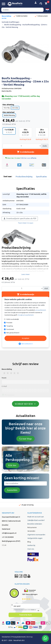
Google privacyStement (26, 315)
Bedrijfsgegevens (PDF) (11, 541)
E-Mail (4, 386)
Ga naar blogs (25, 439)
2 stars (8, 373)
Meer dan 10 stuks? (21, 158)
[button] (47, 10)
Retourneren (32, 527)
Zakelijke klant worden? (36, 520)
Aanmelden (12, 490)
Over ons (31, 549)
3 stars (11, 373)
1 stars (5, 373)
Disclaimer (6, 637)
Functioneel (10, 329)
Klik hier (12, 465)
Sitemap (30, 637)
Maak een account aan (36, 517)
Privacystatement (18, 637)
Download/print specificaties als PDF (20, 219)
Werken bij (31, 545)
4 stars (15, 373)
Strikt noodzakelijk (13, 319)
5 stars (18, 373)
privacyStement (41, 310)
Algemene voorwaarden (36, 535)
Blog (29, 542)
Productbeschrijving (24, 177)
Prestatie (9, 323)
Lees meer (25, 274)
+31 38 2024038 (8, 537)
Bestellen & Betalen (35, 524)
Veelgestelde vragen (35, 538)
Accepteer (26, 338)
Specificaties (41, 177)
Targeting (10, 326)
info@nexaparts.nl (9, 533)
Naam (4, 378)
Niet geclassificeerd (13, 333)
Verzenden (31, 531)
